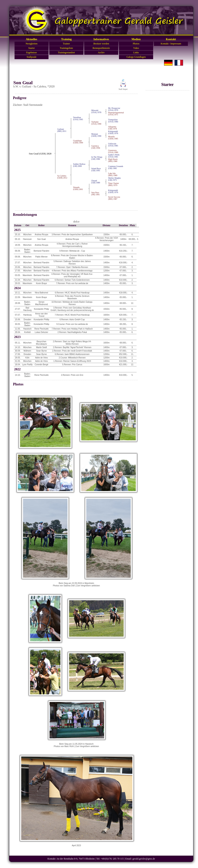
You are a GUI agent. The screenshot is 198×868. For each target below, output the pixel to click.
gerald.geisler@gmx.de (144, 859)
